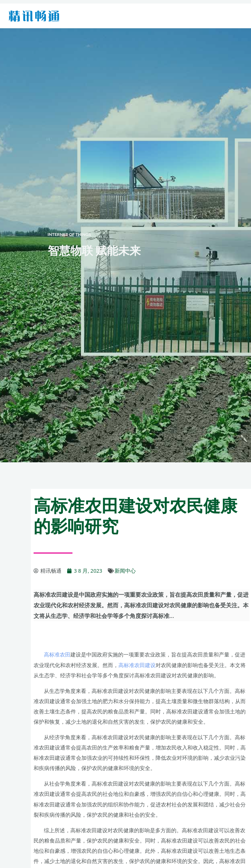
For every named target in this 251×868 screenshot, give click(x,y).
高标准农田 (57, 654)
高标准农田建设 (137, 665)
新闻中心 (125, 571)
